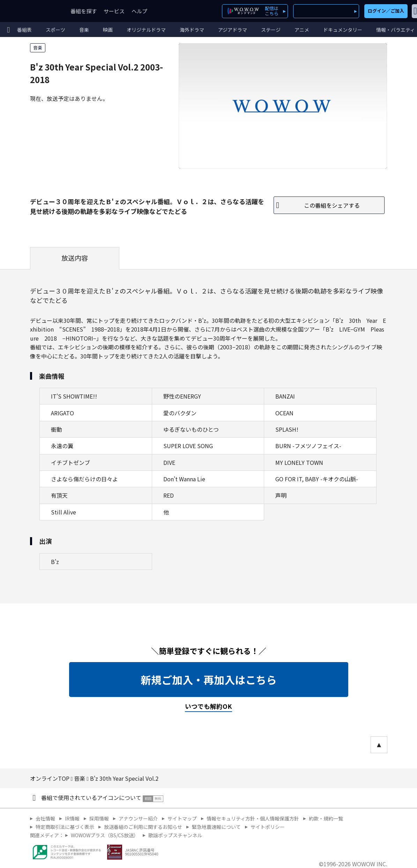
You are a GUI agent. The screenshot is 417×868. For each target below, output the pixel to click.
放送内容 (75, 258)
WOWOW (31, 11)
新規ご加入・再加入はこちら (209, 680)
